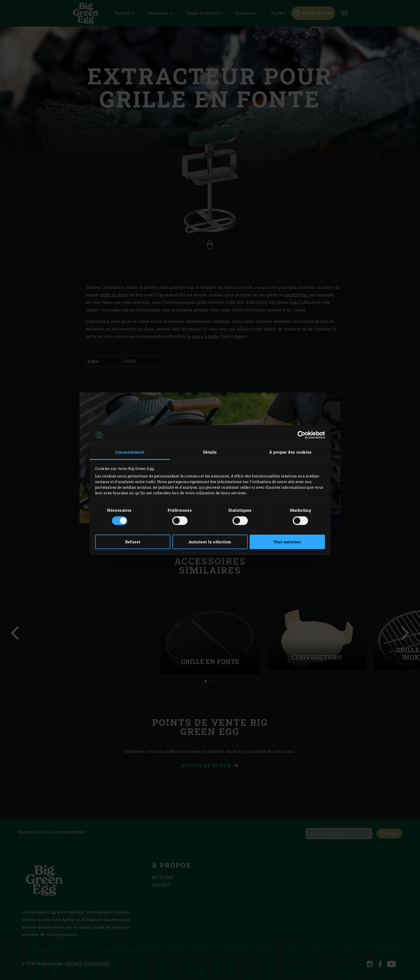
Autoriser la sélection (210, 542)
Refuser (133, 542)
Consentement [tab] (130, 452)
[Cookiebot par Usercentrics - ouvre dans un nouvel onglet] (301, 435)
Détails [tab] (210, 452)
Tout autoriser (287, 542)
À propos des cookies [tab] (290, 452)
